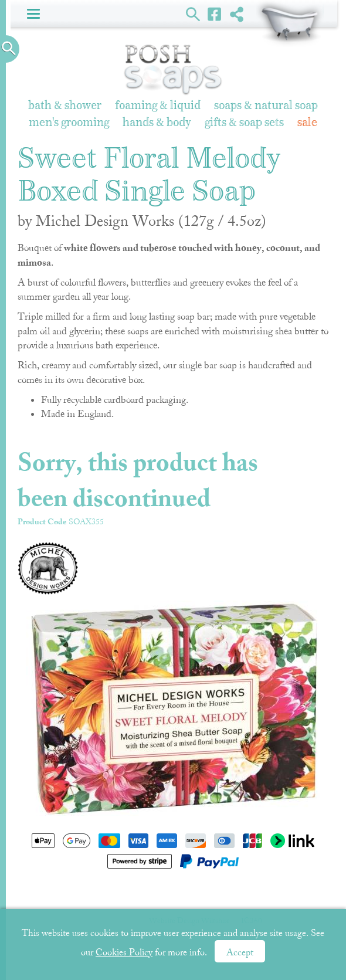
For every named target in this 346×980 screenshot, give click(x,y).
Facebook (215, 13)
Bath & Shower (65, 106)
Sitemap (278, 894)
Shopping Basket (290, 23)
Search (193, 13)
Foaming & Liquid (158, 106)
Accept (240, 952)
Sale (307, 123)
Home (47, 894)
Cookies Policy (124, 952)
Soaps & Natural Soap (266, 106)
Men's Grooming (69, 123)
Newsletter (184, 894)
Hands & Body (157, 123)
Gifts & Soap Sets (244, 123)
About (234, 894)
